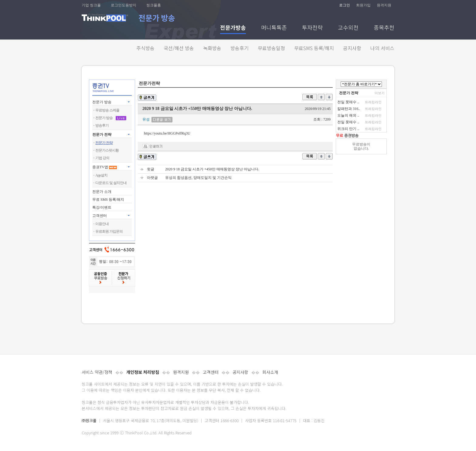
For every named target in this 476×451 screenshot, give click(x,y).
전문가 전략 (102, 135)
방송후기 (240, 48)
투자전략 (312, 28)
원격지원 (384, 5)
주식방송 (145, 48)
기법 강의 (102, 158)
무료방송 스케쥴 (107, 110)
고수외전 (348, 28)
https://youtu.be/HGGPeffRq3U (167, 133)
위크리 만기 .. (348, 129)
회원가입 (363, 5)
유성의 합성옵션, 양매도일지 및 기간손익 (198, 178)
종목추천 (384, 28)
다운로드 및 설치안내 (111, 183)
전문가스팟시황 (107, 150)
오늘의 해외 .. (348, 115)
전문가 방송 (102, 102)
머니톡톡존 (274, 28)
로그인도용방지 (124, 5)
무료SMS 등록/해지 (314, 48)
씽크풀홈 (154, 5)
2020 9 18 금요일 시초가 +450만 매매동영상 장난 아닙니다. (212, 169)
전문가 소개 (102, 192)
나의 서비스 (382, 48)
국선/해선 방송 (179, 48)
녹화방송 (212, 48)
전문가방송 (233, 28)
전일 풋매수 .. (348, 102)
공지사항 (352, 48)
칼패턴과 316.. (349, 109)
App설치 (101, 175)
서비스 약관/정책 (97, 372)
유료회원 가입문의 (109, 231)
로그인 (345, 5)
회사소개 (270, 372)
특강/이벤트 (102, 207)
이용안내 (102, 224)
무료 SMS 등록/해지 (108, 200)
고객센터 (211, 372)
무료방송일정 (271, 48)
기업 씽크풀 (91, 5)
